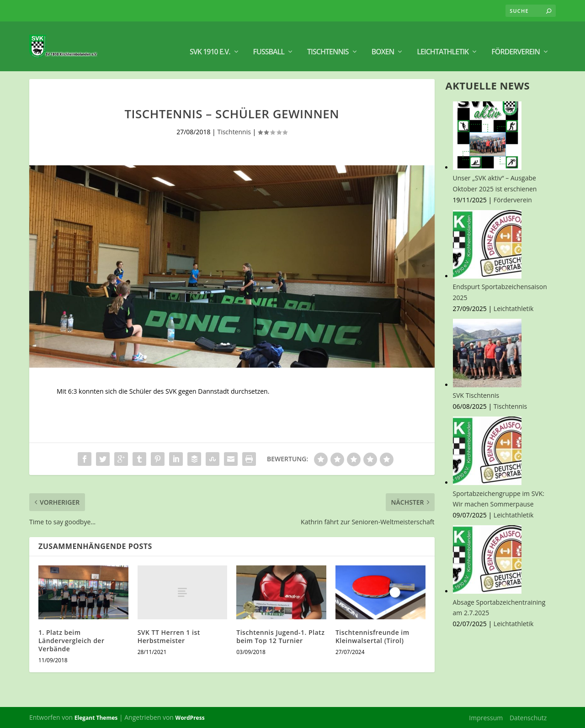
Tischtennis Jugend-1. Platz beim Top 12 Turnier (280, 636)
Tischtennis (328, 41)
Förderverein (516, 41)
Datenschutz (528, 717)
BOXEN (383, 41)
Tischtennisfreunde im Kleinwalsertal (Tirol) (372, 636)
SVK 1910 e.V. (210, 41)
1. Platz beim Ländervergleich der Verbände (71, 640)
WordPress (190, 717)
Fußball (269, 41)
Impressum (486, 717)
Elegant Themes (96, 717)
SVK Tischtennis (476, 395)
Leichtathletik (443, 41)
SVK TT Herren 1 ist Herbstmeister (169, 636)
